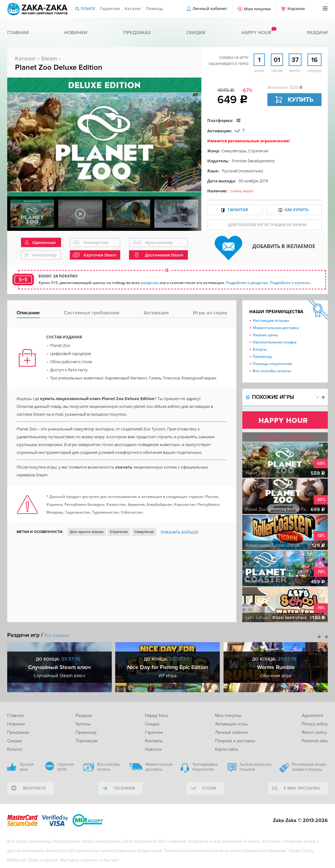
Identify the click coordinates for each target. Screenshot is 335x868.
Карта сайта (227, 749)
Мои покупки (257, 9)
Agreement (312, 716)
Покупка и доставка (235, 741)
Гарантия (238, 210)
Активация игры (231, 724)
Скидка (152, 724)
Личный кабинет (210, 8)
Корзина (296, 8)
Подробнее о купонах (290, 283)
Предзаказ (137, 33)
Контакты (154, 741)
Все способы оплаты (272, 371)
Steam (49, 58)
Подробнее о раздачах (247, 283)
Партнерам (87, 741)
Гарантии (110, 8)
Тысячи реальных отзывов (255, 767)
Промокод (262, 356)
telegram (124, 788)
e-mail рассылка (302, 788)
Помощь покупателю (272, 364)
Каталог (133, 8)
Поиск (88, 8)
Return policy (314, 732)
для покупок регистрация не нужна (267, 225)
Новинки (76, 33)
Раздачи (317, 33)
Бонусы (260, 349)
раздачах (150, 283)
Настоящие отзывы (271, 320)
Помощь (155, 8)
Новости (153, 749)
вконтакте (34, 788)
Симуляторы (234, 151)
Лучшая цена (27, 767)
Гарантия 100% (66, 767)
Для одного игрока (87, 532)
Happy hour (256, 33)
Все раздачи (57, 635)
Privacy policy (315, 724)
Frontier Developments (253, 161)
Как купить (297, 210)
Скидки (196, 33)
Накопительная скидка (275, 342)
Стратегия (119, 532)
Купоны (83, 724)
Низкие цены (265, 335)
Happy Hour (157, 716)
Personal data (315, 741)
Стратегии (258, 151)
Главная (18, 33)
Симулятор (144, 532)
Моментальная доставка (276, 328)
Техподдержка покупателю (205, 767)
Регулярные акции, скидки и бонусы (309, 767)
